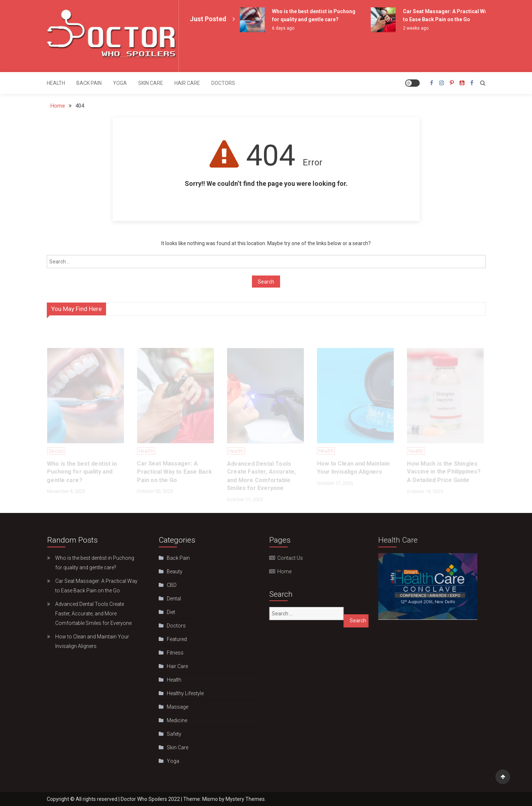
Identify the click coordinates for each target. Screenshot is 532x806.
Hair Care (187, 83)
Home (279, 571)
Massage (176, 707)
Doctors (223, 83)
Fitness (173, 653)
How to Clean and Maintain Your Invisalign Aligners (92, 641)
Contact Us (285, 558)
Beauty (173, 571)
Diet (169, 612)
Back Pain (89, 83)
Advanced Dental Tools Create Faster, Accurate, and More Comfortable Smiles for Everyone (93, 614)
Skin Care (151, 83)
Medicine (175, 720)
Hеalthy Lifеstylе (183, 693)
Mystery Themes (245, 799)
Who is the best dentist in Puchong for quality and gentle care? (95, 563)
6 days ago (283, 28)
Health (56, 83)
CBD (170, 585)
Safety (172, 734)
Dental (172, 599)
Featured (175, 639)
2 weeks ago (416, 28)
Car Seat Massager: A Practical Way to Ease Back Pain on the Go (96, 586)
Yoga (120, 83)
